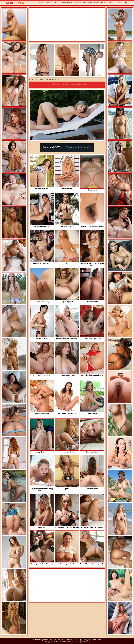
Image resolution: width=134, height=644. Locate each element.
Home (42, 3)
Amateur (78, 3)
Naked (16, 3)
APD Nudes (65, 640)
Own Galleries (67, 3)
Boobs (97, 3)
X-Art (71, 640)
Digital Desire (83, 640)
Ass (84, 3)
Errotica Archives (49, 640)
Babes (111, 3)
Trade (57, 3)
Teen (90, 3)
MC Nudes (58, 640)
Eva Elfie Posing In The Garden (46, 79)
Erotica (104, 3)
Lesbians (119, 3)
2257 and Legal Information (81, 642)
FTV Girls (75, 640)
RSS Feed (49, 3)
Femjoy (41, 640)
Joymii (89, 640)
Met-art (36, 640)
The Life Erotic (96, 640)
